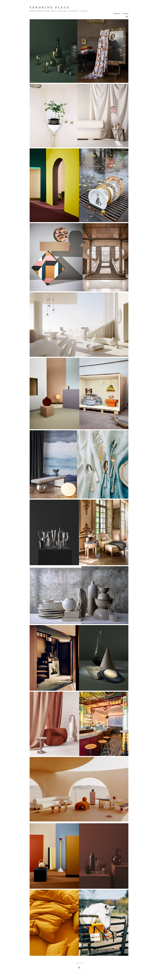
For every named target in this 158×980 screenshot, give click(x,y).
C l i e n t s (126, 14)
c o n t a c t (117, 14)
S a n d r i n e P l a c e (49, 7)
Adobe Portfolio (82, 973)
